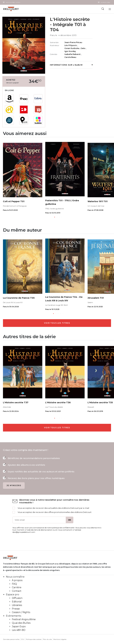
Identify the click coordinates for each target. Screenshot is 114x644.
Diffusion (17, 598)
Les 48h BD (19, 630)
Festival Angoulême (24, 619)
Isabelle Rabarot (73, 54)
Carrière (17, 587)
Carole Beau (70, 57)
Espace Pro (105, 2)
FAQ (14, 584)
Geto (83, 48)
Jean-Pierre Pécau (73, 42)
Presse (16, 609)
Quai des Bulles (21, 623)
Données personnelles (11, 639)
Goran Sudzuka (72, 48)
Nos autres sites (13, 2)
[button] (55, 217)
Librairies (17, 605)
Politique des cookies (34, 639)
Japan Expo (19, 626)
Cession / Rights (21, 612)
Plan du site (47, 639)
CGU (23, 639)
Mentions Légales (60, 639)
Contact (17, 591)
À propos (17, 580)
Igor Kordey (70, 51)
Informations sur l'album (71, 65)
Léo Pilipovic (71, 45)
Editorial (17, 602)
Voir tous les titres (57, 323)
